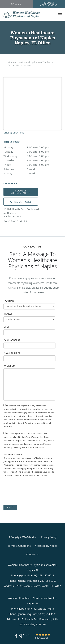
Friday (32, 165)
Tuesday (32, 152)
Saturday (32, 169)
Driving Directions (14, 133)
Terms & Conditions (19, 546)
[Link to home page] (28, 15)
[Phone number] (21, 202)
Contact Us (13, 65)
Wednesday (32, 156)
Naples (27, 65)
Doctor (8, 314)
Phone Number (12, 353)
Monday (32, 147)
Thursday (32, 160)
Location (9, 301)
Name (6, 327)
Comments (9, 366)
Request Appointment (21, 192)
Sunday (32, 173)
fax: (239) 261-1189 (15, 221)
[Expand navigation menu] (60, 15)
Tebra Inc (32, 537)
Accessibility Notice (46, 546)
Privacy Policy (49, 537)
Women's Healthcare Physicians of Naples (29, 62)
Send (10, 507)
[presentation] (30, 491)
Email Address (12, 340)
